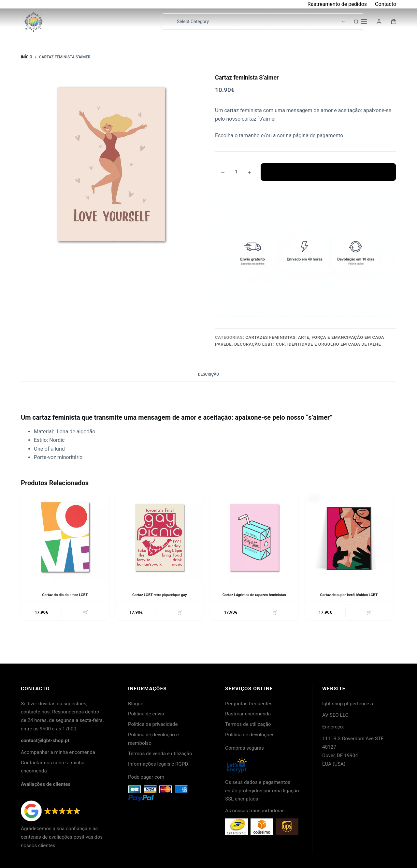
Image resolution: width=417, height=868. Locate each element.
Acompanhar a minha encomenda (58, 752)
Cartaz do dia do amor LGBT (65, 595)
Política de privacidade (153, 724)
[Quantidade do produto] (236, 172)
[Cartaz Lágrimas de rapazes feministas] (254, 537)
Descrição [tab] (209, 374)
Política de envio (146, 714)
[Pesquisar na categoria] (260, 22)
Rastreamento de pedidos (337, 4)
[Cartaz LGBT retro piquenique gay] (160, 537)
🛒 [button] (85, 613)
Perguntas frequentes (249, 704)
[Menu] (364, 22)
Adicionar (328, 172)
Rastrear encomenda (248, 714)
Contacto (386, 4)
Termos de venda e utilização (160, 754)
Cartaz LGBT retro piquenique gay (159, 595)
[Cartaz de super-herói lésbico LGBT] (349, 537)
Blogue (136, 704)
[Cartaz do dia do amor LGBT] (65, 537)
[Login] (379, 22)
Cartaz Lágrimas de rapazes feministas (254, 595)
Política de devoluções (250, 735)
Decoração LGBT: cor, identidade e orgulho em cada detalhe (308, 344)
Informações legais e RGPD (158, 764)
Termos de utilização (248, 724)
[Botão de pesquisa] (356, 22)
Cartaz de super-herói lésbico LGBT (349, 595)
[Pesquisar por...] (167, 22)
